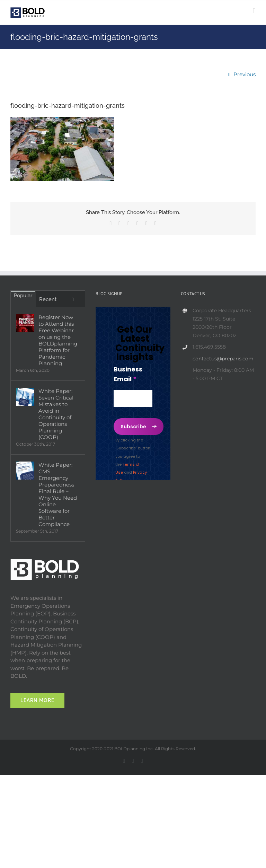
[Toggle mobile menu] (254, 11)
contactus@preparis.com (223, 359)
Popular (23, 296)
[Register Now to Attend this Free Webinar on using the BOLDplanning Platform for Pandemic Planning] (25, 323)
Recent (48, 299)
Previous (245, 74)
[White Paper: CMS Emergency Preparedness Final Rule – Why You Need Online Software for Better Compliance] (25, 471)
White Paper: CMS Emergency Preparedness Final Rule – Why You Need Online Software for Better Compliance (58, 494)
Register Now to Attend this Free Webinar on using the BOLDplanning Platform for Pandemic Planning (58, 340)
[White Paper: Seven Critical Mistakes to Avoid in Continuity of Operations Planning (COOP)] (25, 397)
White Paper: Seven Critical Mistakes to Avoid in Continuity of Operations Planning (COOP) (56, 414)
